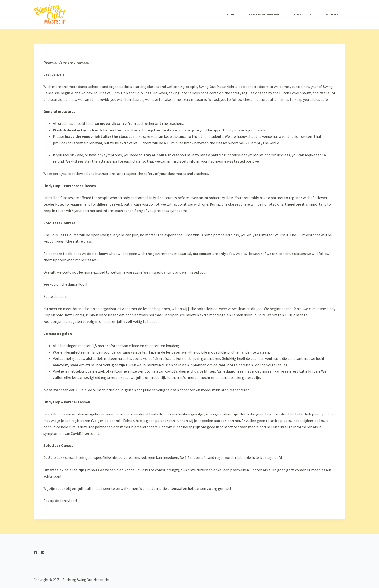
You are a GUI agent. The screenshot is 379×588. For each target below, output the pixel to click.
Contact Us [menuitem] (302, 14)
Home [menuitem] (230, 14)
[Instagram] (43, 553)
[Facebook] (35, 553)
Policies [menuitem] (332, 14)
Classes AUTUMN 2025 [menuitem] (264, 14)
